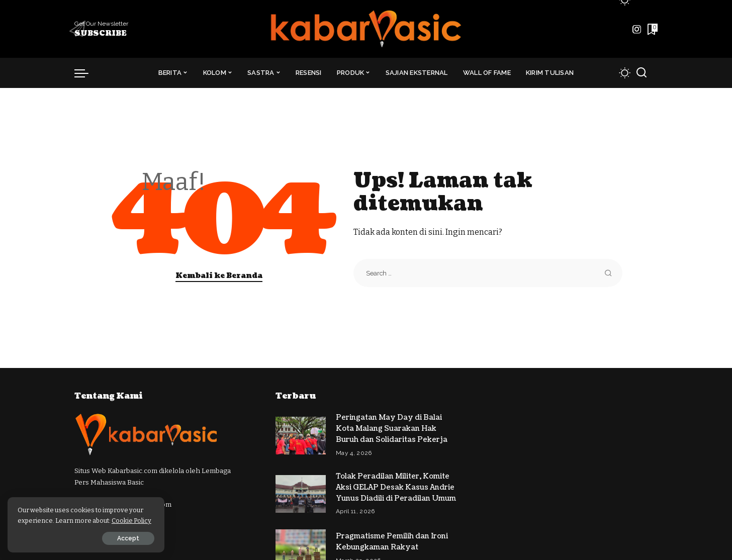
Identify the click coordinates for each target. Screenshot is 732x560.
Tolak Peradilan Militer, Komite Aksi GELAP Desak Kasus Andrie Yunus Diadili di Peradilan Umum (396, 485)
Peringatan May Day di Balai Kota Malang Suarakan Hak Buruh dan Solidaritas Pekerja (392, 428)
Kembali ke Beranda (219, 276)
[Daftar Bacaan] (652, 29)
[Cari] (642, 73)
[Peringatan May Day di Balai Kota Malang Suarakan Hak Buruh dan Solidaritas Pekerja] (301, 435)
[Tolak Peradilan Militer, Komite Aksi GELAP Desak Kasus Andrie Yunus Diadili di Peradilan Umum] (301, 491)
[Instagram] (637, 29)
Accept (122, 538)
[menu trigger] (86, 73)
